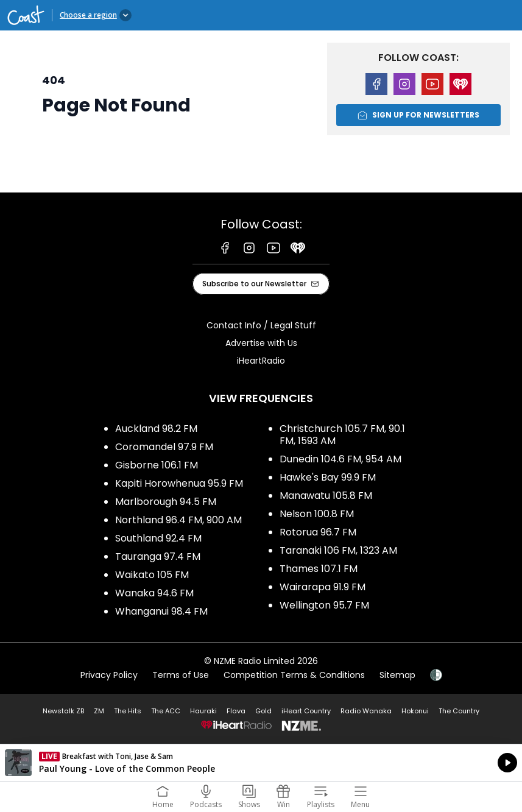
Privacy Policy (109, 675)
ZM (99, 711)
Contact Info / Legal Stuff (261, 325)
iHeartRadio (261, 361)
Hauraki (203, 711)
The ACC (166, 711)
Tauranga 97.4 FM (158, 556)
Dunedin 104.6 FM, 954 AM (340, 459)
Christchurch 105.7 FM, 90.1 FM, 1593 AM (342, 435)
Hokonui (415, 711)
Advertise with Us (261, 343)
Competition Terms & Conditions (294, 675)
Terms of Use (181, 675)
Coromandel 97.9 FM (164, 447)
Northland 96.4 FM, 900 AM (178, 520)
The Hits (128, 711)
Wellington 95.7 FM (324, 605)
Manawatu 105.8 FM (326, 496)
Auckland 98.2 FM (156, 429)
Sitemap (397, 675)
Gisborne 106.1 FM (157, 465)
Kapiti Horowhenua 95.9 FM (179, 483)
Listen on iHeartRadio (261, 763)
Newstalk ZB (63, 711)
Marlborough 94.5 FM (166, 502)
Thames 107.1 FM (319, 569)
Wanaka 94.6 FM (154, 593)
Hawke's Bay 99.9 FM (328, 477)
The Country (459, 711)
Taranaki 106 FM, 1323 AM (338, 550)
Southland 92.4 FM (158, 538)
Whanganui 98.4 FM (161, 611)
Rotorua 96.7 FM (318, 532)
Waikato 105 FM (152, 575)
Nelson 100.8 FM (317, 514)
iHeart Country (306, 711)
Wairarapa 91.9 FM (323, 587)
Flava (236, 711)
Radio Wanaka (366, 711)
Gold (263, 711)
